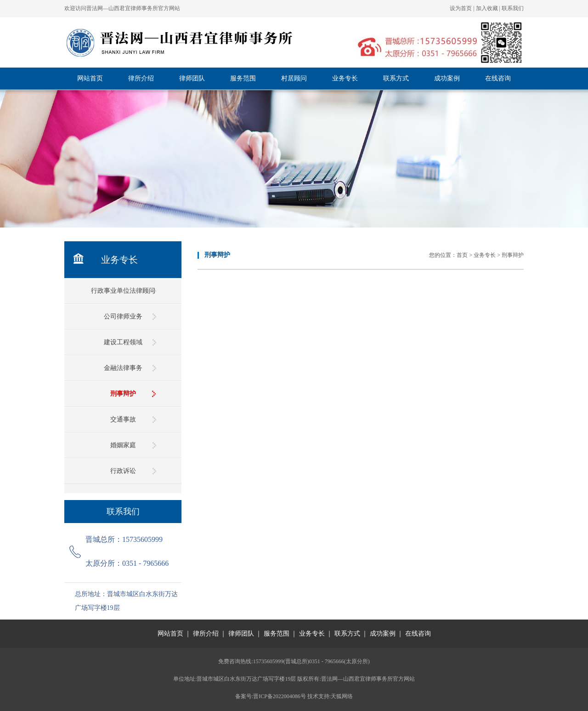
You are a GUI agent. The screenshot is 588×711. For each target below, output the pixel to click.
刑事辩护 (123, 394)
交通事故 (123, 419)
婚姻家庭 (123, 445)
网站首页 (90, 78)
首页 (462, 255)
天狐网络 (342, 696)
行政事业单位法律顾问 (123, 291)
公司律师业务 (123, 316)
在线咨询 (498, 78)
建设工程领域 (123, 342)
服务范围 (243, 78)
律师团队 (192, 78)
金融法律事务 (123, 368)
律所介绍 (141, 78)
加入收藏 (487, 8)
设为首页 (461, 8)
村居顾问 (294, 78)
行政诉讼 (123, 471)
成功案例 (447, 78)
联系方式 (396, 78)
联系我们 (513, 8)
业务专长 (345, 78)
